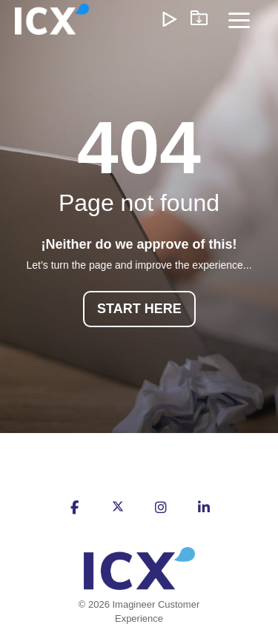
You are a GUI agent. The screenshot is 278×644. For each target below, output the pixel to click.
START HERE (139, 309)
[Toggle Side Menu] (239, 19)
